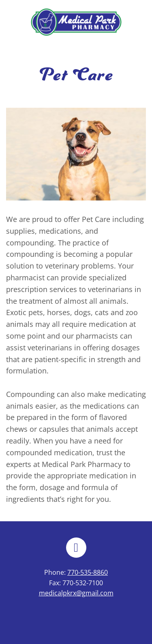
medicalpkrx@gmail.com (76, 593)
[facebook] (76, 548)
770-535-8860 (88, 572)
